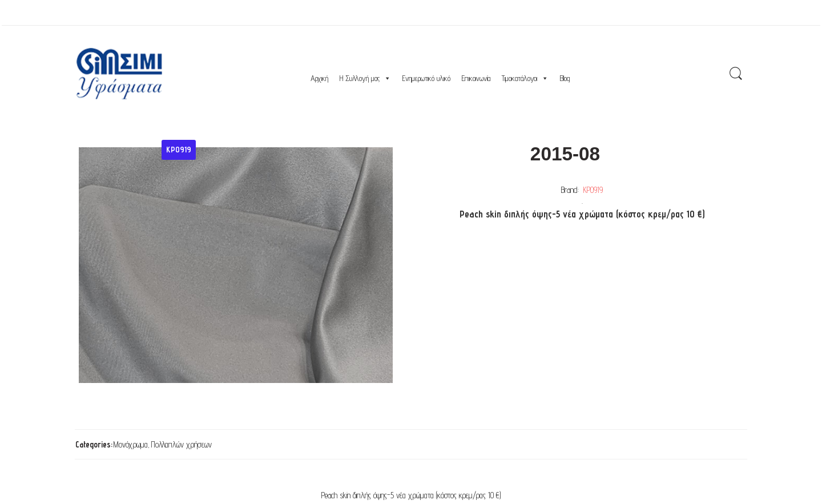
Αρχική (319, 78)
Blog (565, 78)
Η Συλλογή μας (365, 78)
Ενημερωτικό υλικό (426, 78)
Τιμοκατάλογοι (525, 78)
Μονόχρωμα (131, 444)
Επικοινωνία (476, 78)
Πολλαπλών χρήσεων (182, 444)
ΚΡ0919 (593, 190)
